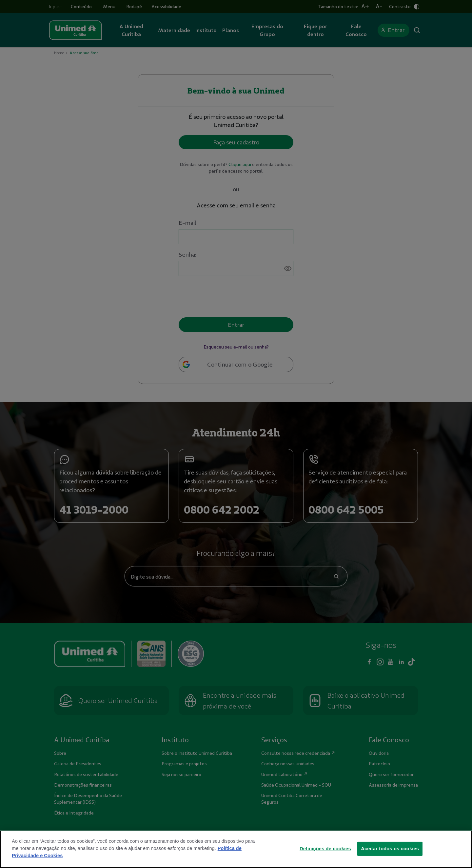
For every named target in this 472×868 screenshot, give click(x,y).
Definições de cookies (325, 853)
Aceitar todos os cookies (390, 853)
